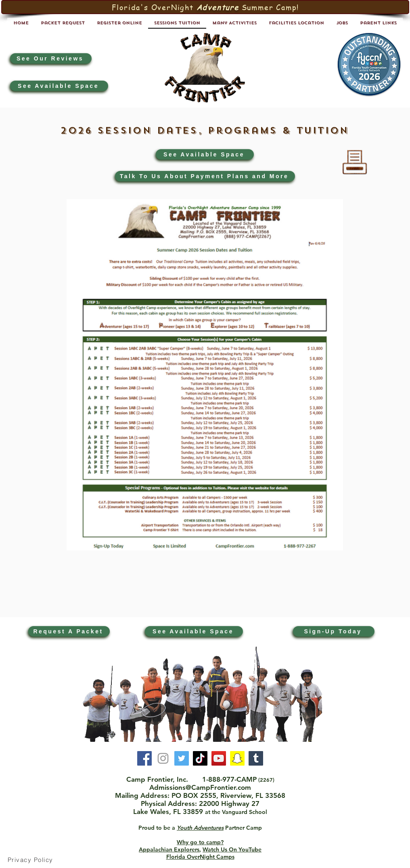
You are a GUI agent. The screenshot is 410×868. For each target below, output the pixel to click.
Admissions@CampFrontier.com (200, 787)
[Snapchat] (237, 758)
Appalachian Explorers (169, 849)
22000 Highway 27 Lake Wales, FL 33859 (196, 808)
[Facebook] (144, 758)
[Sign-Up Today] (334, 631)
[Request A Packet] (69, 631)
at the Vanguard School (236, 812)
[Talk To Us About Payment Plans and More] (205, 176)
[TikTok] (200, 758)
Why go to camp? (200, 842)
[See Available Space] (59, 86)
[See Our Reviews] (51, 58)
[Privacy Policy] (31, 860)
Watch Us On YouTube (232, 849)
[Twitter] (182, 758)
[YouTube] (219, 758)
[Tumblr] (256, 758)
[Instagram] (163, 758)
